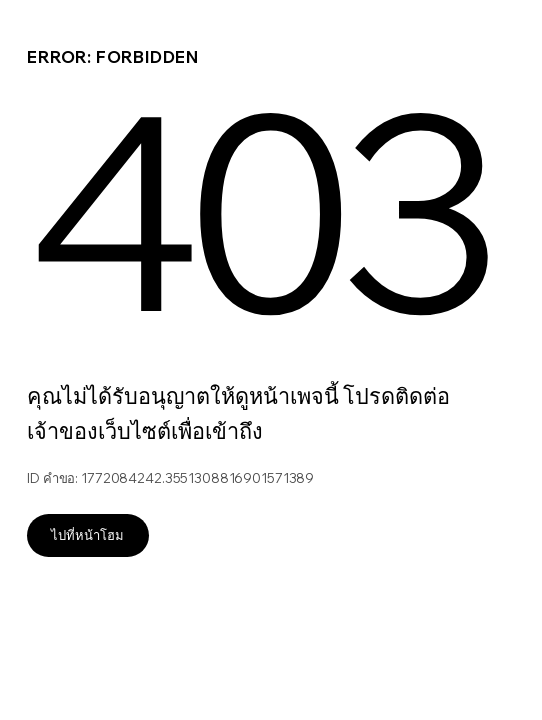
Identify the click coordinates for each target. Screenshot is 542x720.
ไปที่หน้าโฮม (87, 535)
